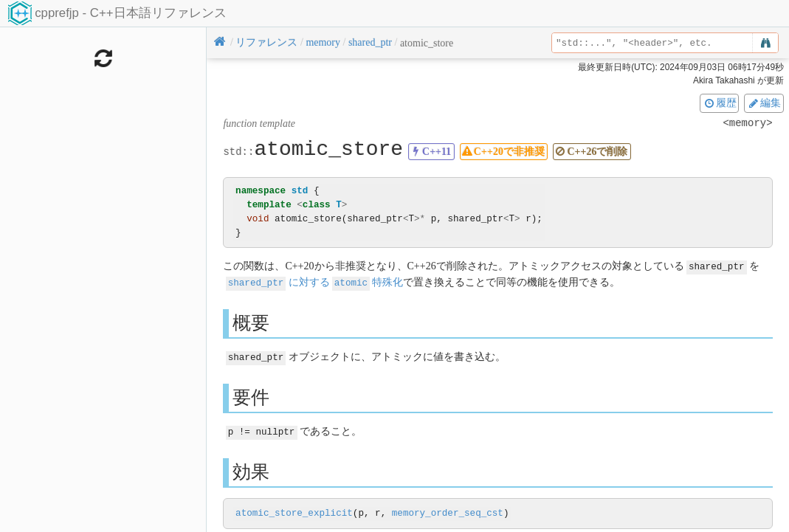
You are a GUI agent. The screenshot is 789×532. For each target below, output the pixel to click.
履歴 (720, 103)
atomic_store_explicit (294, 511)
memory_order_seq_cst (448, 511)
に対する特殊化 (315, 281)
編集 (764, 103)
